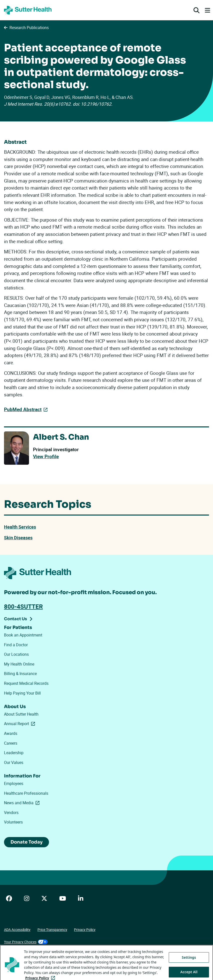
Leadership (14, 753)
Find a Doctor (16, 645)
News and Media (23, 803)
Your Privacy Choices (26, 942)
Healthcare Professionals (26, 793)
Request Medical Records (26, 683)
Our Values (14, 762)
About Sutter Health (21, 714)
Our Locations (16, 654)
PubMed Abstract (23, 409)
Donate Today (26, 842)
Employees (14, 783)
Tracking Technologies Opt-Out (28, 954)
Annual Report (20, 724)
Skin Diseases (18, 538)
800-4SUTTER (23, 606)
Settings (189, 969)
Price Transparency (52, 930)
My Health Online (19, 664)
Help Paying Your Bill (22, 693)
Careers (11, 743)
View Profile (46, 457)
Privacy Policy (85, 930)
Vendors (11, 812)
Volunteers (13, 822)
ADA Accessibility (17, 930)
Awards (11, 733)
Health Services (20, 527)
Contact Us (15, 619)
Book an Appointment (23, 635)
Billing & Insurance (20, 674)
